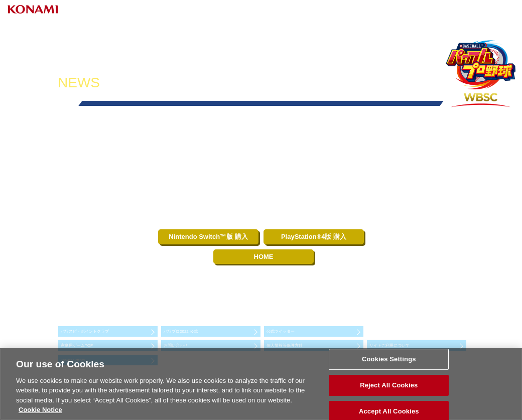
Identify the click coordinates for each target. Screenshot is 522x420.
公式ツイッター (281, 331)
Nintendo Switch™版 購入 (208, 237)
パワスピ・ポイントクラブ (85, 331)
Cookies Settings (389, 360)
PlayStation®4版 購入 (314, 237)
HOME (264, 257)
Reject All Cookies (389, 385)
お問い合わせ (176, 345)
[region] (261, 384)
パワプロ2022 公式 (181, 331)
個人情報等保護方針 (285, 345)
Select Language (469, 11)
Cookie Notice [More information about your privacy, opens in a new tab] (40, 410)
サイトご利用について (389, 345)
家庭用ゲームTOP (77, 345)
